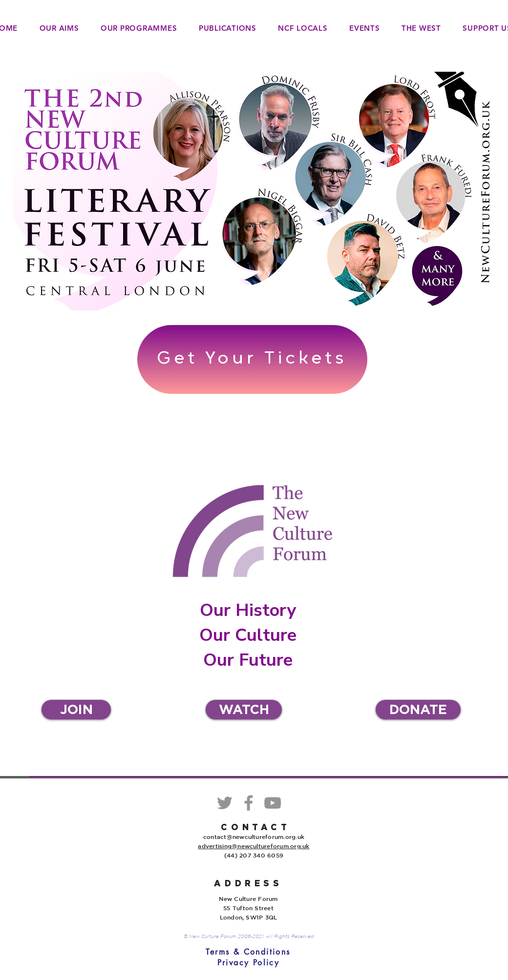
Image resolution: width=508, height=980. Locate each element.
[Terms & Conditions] (248, 952)
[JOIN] (76, 710)
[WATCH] (244, 710)
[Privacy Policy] (248, 963)
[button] (139, 28)
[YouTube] (273, 803)
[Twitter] (225, 803)
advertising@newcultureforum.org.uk (254, 846)
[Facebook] (249, 803)
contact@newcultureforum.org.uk (254, 837)
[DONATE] (418, 710)
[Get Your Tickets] (252, 359)
